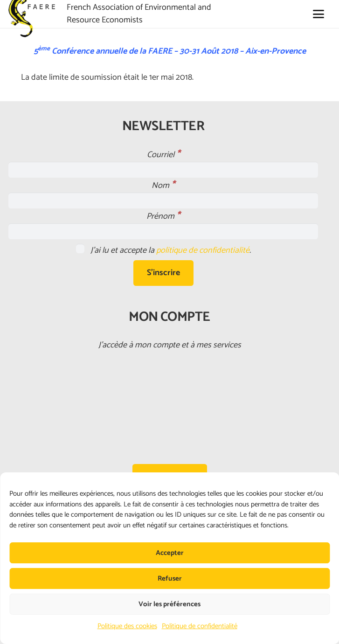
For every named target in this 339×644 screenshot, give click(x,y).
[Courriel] (163, 170)
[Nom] (163, 201)
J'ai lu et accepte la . (163, 250)
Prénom (163, 216)
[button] (318, 14)
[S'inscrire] (163, 273)
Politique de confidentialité (200, 626)
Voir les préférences (169, 604)
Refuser (170, 578)
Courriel (163, 155)
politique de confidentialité (203, 250)
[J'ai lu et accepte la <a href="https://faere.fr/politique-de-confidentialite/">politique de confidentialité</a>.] (80, 249)
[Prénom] (163, 231)
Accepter (170, 553)
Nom (163, 186)
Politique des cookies (127, 626)
